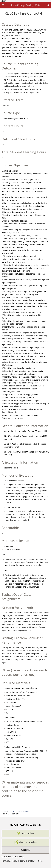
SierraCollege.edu (9, 861)
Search (48, 5)
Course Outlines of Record (19, 811)
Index (40, 861)
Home (4, 811)
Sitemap (31, 861)
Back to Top (26, 850)
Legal (23, 861)
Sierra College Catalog (26, 5)
